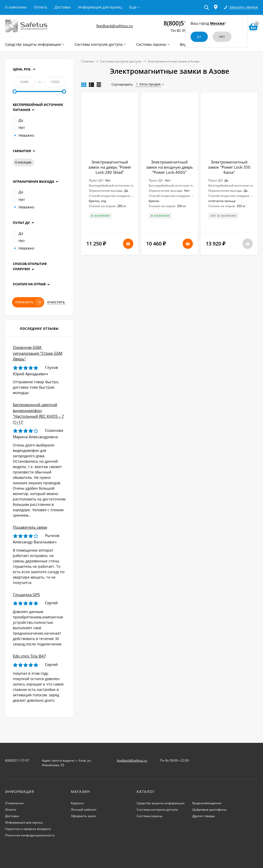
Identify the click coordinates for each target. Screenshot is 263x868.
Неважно (24, 135)
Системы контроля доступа (121, 61)
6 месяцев (23, 162)
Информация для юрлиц (100, 7)
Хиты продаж (148, 84)
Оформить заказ (83, 816)
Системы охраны (149, 816)
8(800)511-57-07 (17, 760)
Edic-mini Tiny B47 (29, 656)
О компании (16, 7)
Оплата (40, 7)
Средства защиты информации (161, 803)
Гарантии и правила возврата (28, 829)
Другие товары (204, 816)
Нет (19, 128)
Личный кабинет (84, 810)
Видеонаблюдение (207, 803)
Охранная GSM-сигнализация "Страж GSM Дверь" (37, 353)
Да (18, 120)
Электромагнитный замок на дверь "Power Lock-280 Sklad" (110, 167)
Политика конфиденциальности (30, 835)
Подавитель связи (30, 527)
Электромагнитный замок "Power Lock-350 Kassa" (229, 167)
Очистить (56, 302)
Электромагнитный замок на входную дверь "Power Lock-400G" (170, 167)
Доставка (63, 7)
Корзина (77, 803)
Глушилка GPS (26, 595)
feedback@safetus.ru (115, 26)
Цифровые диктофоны (209, 810)
